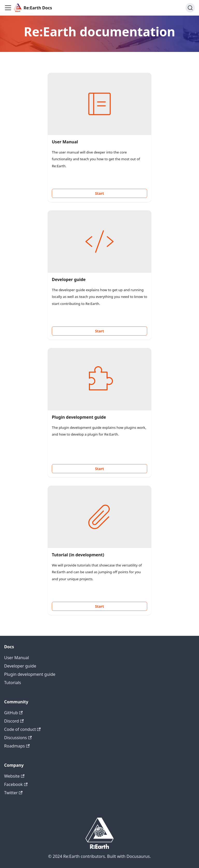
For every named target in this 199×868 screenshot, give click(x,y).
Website (14, 776)
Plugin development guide (30, 674)
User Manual (17, 658)
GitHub (13, 713)
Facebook (16, 784)
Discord (14, 721)
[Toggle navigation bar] (8, 8)
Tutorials (13, 683)
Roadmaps (17, 746)
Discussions (18, 738)
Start (100, 193)
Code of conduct (22, 729)
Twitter (13, 793)
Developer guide (20, 666)
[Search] (190, 8)
